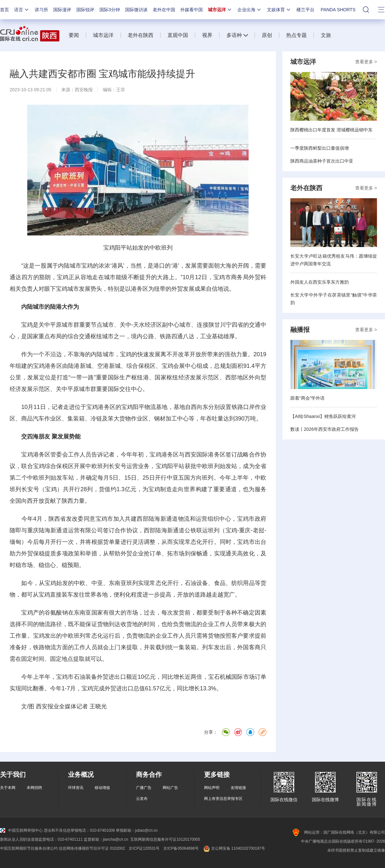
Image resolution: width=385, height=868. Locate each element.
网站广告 (170, 788)
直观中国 (178, 35)
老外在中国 (164, 10)
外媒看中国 (192, 10)
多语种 (234, 35)
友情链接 (238, 788)
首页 (4, 10)
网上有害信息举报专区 (223, 799)
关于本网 (8, 788)
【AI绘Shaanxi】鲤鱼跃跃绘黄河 (323, 416)
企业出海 (250, 10)
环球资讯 (76, 788)
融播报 (300, 330)
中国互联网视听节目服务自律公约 (29, 848)
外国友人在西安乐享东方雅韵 (320, 282)
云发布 (142, 799)
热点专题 (296, 35)
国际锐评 (85, 10)
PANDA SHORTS (338, 10)
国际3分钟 (110, 10)
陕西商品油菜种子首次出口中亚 (322, 161)
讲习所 (41, 10)
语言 (22, 10)
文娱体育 (279, 10)
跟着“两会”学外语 (308, 398)
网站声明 (212, 788)
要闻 (74, 35)
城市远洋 (220, 10)
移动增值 (102, 788)
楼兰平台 (305, 10)
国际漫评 (62, 10)
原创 (267, 35)
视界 (207, 35)
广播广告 (144, 788)
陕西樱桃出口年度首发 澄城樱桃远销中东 (331, 130)
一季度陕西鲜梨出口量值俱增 (320, 148)
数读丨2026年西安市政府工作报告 (325, 429)
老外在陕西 (141, 35)
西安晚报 (84, 90)
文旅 (326, 35)
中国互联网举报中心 (21, 830)
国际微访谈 (136, 10)
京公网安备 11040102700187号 (234, 848)
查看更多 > (366, 62)
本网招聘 (34, 788)
